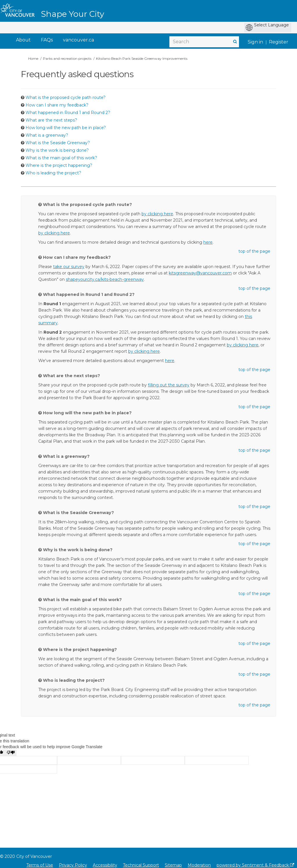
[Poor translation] (11, 753)
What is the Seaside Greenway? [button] (58, 143)
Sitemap (173, 865)
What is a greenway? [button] (47, 135)
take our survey (69, 267)
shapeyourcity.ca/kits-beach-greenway (105, 279)
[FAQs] (47, 40)
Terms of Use (40, 865)
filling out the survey (169, 385)
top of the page (254, 251)
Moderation (199, 865)
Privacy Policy (73, 865)
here (208, 242)
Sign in (255, 42)
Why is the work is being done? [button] (57, 150)
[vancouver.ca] (78, 40)
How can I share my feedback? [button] (57, 105)
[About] (23, 40)
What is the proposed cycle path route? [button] (66, 97)
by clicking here (157, 214)
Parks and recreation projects (67, 58)
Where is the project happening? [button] (59, 165)
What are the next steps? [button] (51, 120)
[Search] (204, 42)
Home (33, 58)
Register (279, 42)
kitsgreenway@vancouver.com (200, 273)
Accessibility (105, 865)
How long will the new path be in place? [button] (66, 128)
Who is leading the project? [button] (53, 173)
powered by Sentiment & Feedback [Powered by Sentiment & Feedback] (255, 865)
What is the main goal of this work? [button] (61, 158)
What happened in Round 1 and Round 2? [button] (68, 113)
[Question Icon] (23, 97)
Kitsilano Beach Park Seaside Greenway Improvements (142, 58)
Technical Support (141, 865)
